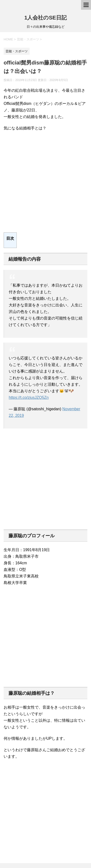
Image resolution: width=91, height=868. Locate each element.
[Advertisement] (45, 182)
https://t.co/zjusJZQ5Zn (29, 397)
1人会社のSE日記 (45, 18)
